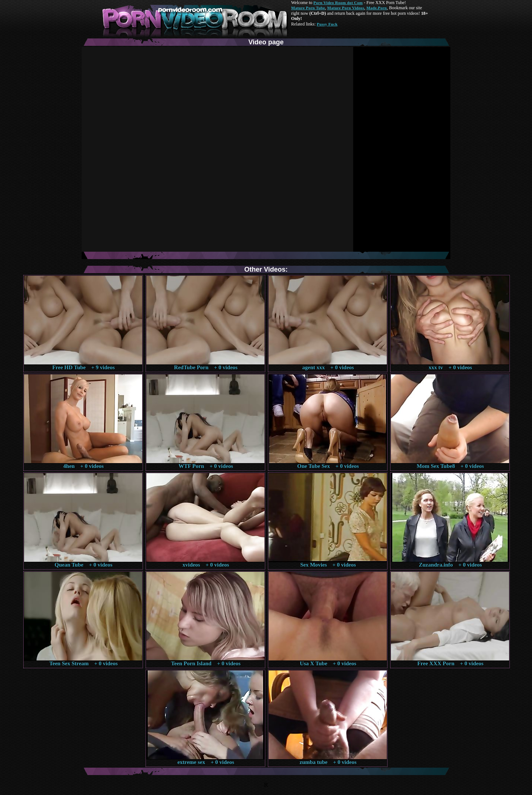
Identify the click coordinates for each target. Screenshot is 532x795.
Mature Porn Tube (308, 8)
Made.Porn (377, 8)
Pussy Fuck (327, 24)
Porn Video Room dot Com (338, 3)
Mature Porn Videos (346, 8)
